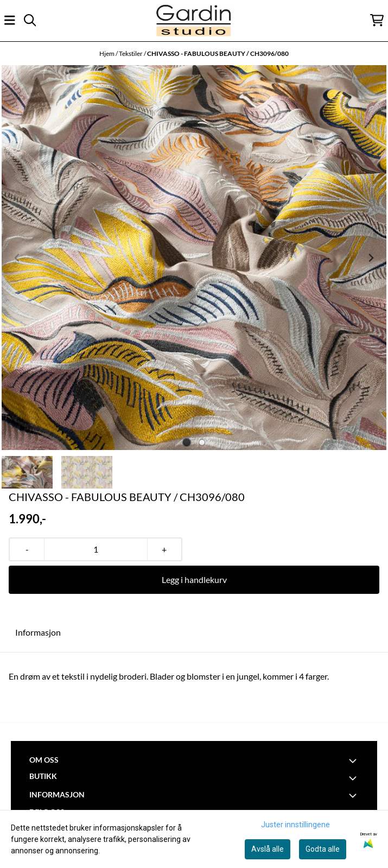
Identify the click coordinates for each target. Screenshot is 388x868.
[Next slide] (371, 258)
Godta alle (323, 849)
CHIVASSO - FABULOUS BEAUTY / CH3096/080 (218, 53)
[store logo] (194, 20)
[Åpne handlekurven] (377, 20)
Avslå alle (268, 849)
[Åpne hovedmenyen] (10, 20)
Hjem (107, 53)
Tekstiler (131, 53)
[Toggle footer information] (354, 761)
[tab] (186, 443)
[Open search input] (30, 20)
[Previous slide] (17, 258)
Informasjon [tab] (38, 632)
